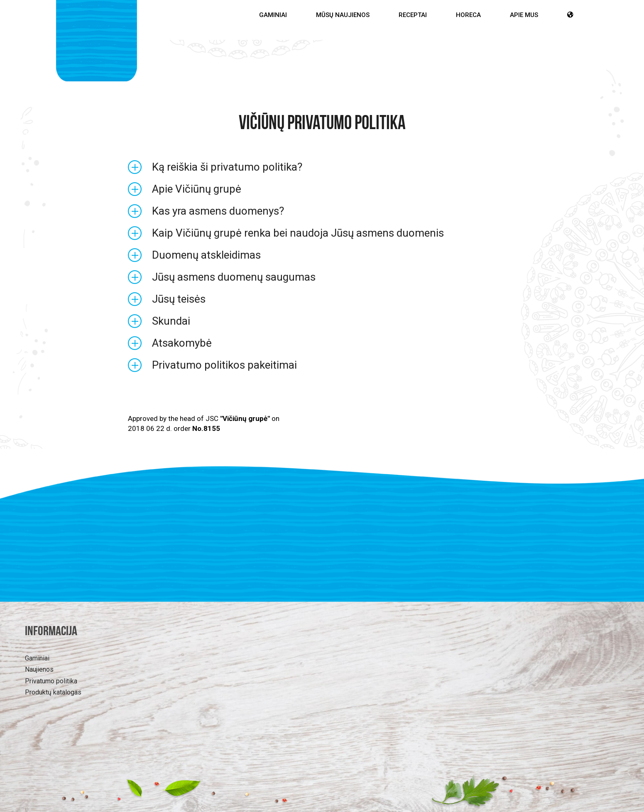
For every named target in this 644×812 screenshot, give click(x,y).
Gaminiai (273, 15)
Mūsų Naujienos (343, 15)
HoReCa (468, 15)
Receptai (413, 15)
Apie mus (524, 15)
